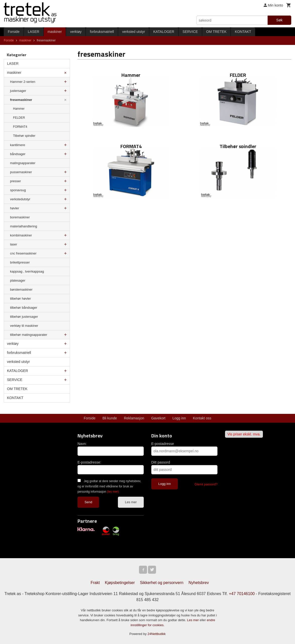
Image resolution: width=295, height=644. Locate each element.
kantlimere (18, 145)
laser (14, 244)
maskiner (55, 32)
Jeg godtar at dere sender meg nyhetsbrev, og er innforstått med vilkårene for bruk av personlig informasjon (109, 486)
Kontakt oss (202, 418)
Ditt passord (161, 462)
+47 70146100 (242, 594)
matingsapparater (23, 163)
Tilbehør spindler (24, 136)
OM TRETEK (216, 32)
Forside (14, 32)
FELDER (19, 118)
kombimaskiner (21, 235)
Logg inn (179, 418)
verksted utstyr (134, 32)
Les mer (131, 502)
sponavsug (18, 190)
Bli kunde (110, 418)
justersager (18, 91)
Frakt (95, 583)
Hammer (19, 109)
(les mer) (113, 492)
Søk (279, 20)
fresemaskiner (21, 100)
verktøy (76, 32)
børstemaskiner (21, 289)
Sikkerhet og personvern (162, 583)
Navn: (82, 444)
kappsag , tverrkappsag (27, 271)
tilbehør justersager (24, 317)
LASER (34, 32)
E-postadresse (163, 444)
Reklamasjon (134, 418)
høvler (15, 208)
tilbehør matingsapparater (29, 335)
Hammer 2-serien (23, 82)
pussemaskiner (21, 172)
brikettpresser (20, 262)
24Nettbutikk (157, 634)
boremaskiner (20, 217)
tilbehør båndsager (24, 308)
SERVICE (190, 32)
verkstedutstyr (20, 199)
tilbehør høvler (20, 299)
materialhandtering (24, 226)
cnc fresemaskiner (23, 253)
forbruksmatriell (102, 32)
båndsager (18, 154)
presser (15, 181)
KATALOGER (164, 32)
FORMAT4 (20, 127)
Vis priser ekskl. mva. (244, 434)
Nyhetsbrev (199, 583)
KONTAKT (243, 32)
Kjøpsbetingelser (120, 583)
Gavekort (158, 418)
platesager (18, 280)
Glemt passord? (206, 484)
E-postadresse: (89, 462)
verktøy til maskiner (24, 326)
